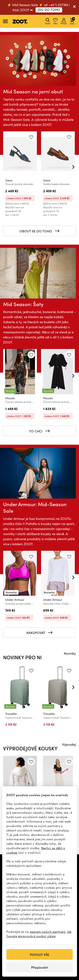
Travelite (11, 714)
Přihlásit (64, 21)
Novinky (70, 653)
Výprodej (69, 744)
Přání (55, 21)
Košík (72, 21)
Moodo (10, 398)
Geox (9, 180)
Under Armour (15, 600)
